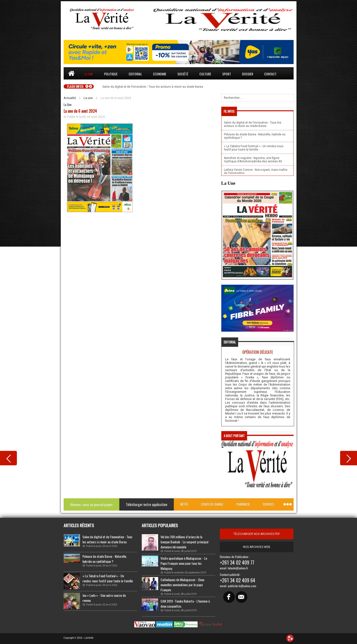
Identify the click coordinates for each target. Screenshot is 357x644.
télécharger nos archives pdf (257, 534)
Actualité (70, 98)
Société (183, 74)
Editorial (135, 74)
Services (268, 504)
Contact (270, 74)
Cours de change (212, 504)
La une (89, 74)
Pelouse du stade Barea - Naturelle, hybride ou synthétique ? (105, 559)
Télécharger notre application (147, 504)
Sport (227, 74)
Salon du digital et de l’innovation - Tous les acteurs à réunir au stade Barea (107, 539)
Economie (160, 74)
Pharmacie (243, 504)
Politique (111, 74)
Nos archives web (257, 547)
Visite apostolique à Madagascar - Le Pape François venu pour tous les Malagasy (184, 563)
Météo (184, 504)
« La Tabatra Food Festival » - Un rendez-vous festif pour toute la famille (108, 578)
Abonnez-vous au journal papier (91, 504)
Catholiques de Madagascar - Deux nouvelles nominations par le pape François (182, 585)
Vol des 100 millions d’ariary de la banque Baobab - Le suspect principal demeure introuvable (184, 542)
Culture (205, 74)
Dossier (248, 74)
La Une (68, 105)
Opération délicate (258, 352)
